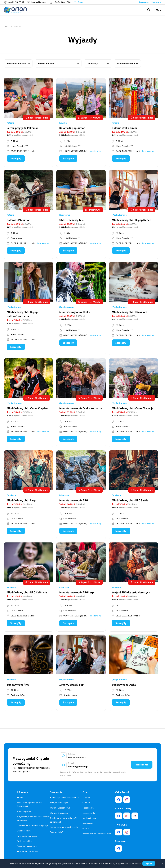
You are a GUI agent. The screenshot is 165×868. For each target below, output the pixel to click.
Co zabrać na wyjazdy (27, 841)
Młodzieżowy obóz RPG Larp (77, 594)
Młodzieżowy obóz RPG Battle (130, 502)
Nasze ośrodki (89, 807)
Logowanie (144, 2)
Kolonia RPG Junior (18, 221)
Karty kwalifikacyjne (59, 797)
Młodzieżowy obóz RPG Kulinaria (27, 594)
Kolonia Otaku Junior (124, 128)
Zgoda (149, 863)
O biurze (86, 797)
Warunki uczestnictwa (60, 802)
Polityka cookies (24, 835)
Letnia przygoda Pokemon (23, 128)
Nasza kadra (88, 802)
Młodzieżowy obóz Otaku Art (129, 313)
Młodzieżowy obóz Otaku (75, 313)
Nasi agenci (88, 818)
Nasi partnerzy (89, 813)
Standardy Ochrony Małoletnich (64, 792)
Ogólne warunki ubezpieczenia (64, 821)
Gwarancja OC (56, 827)
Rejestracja (156, 2)
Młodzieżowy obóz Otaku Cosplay (27, 409)
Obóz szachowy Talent (73, 221)
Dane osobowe (24, 825)
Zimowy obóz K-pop (72, 686)
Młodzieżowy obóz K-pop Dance (131, 221)
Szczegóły (16, 159)
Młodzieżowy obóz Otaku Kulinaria (81, 409)
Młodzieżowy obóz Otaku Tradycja (133, 409)
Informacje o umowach (28, 830)
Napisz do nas (142, 763)
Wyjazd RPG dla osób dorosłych (131, 594)
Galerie (86, 823)
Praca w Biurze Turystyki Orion (97, 828)
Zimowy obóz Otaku (124, 686)
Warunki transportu (59, 807)
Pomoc (20, 792)
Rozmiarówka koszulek (27, 846)
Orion (6, 26)
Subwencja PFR (24, 806)
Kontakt (86, 792)
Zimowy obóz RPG (18, 686)
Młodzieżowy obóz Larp (21, 502)
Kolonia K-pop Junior (72, 128)
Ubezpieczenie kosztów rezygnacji (32, 820)
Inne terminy (95, 151)
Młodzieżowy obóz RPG (74, 502)
